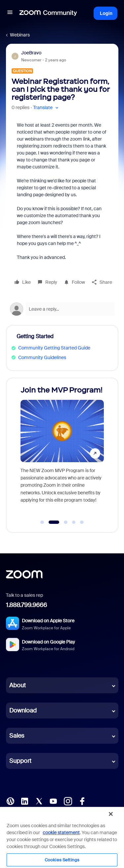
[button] (10, 13)
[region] (62, 837)
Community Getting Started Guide (54, 348)
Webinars (20, 35)
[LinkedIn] (24, 801)
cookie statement (61, 833)
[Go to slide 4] (74, 522)
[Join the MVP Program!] (62, 449)
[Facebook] (82, 801)
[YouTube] (53, 801)
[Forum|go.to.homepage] (48, 13)
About (18, 685)
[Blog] (10, 801)
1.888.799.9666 (26, 605)
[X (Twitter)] (39, 801)
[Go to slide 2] (54, 522)
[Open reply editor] (62, 309)
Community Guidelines (42, 357)
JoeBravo (31, 53)
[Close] (111, 814)
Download (23, 711)
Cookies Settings (62, 860)
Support (20, 761)
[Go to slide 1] (42, 522)
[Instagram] (68, 801)
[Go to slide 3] (66, 522)
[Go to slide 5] (82, 522)
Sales (17, 736)
